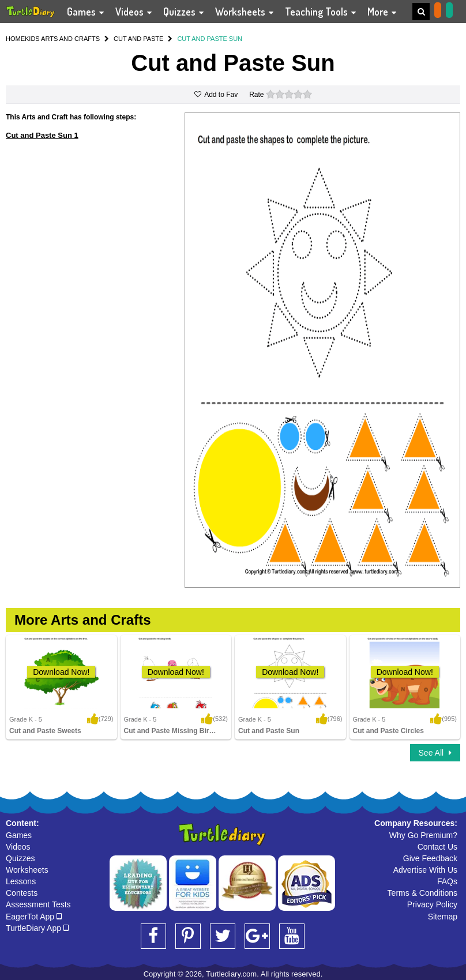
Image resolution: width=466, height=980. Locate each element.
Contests (22, 893)
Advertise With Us (425, 870)
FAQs (447, 881)
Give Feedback (430, 858)
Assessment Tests (38, 904)
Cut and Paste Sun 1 (42, 135)
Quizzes (20, 858)
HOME (15, 39)
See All (435, 753)
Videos (18, 847)
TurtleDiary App (37, 928)
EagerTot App (34, 917)
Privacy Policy (432, 904)
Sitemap (443, 917)
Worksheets (27, 870)
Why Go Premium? (423, 835)
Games (19, 835)
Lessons (21, 881)
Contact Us (437, 847)
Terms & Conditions (422, 893)
